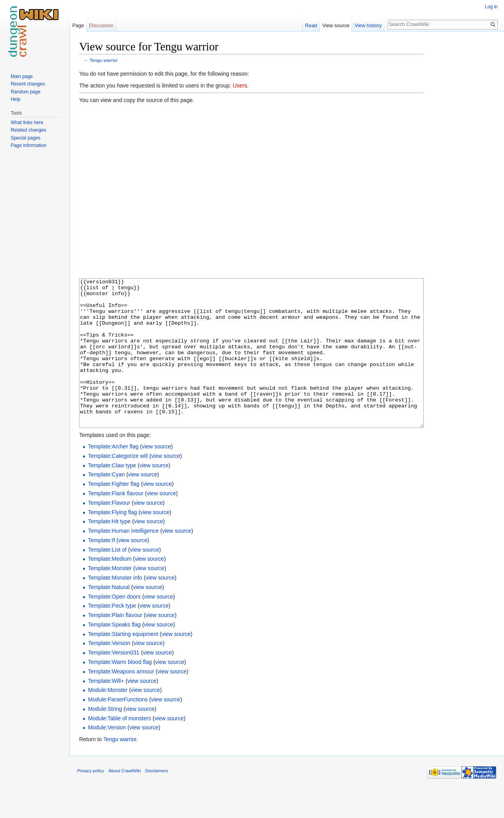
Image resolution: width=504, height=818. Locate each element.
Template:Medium (110, 588)
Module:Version (107, 757)
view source (156, 476)
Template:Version (109, 673)
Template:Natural (109, 617)
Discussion (101, 25)
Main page (22, 76)
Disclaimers (157, 800)
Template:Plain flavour (115, 645)
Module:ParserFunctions (118, 729)
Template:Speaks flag (114, 654)
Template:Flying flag (112, 542)
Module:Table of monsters (119, 748)
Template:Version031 (114, 682)
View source (336, 25)
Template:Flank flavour (116, 523)
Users (240, 86)
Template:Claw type (112, 495)
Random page (25, 92)
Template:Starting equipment (123, 664)
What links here (27, 123)
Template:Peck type (112, 635)
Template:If (101, 570)
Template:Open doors (114, 626)
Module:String (105, 738)
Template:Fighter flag (114, 513)
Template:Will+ (106, 710)
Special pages (25, 138)
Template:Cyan (106, 504)
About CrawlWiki (125, 800)
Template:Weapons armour (121, 701)
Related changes (28, 130)
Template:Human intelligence (123, 560)
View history (368, 25)
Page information (29, 145)
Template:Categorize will (118, 485)
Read (311, 25)
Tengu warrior (104, 60)
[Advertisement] (463, 158)
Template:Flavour (109, 532)
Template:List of (107, 579)
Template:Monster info (115, 607)
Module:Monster (107, 719)
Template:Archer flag (113, 476)
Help (16, 99)
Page (78, 25)
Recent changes (28, 84)
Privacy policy (91, 800)
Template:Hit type (109, 551)
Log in (491, 7)
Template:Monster (110, 598)
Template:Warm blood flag (120, 692)
